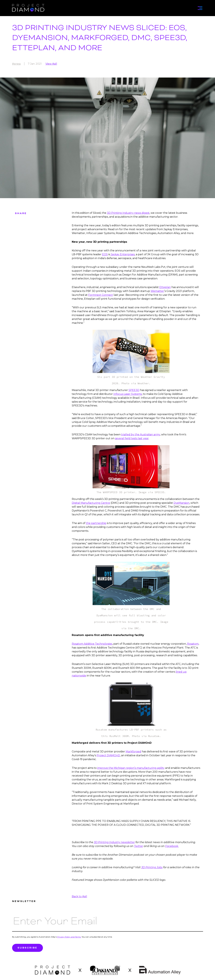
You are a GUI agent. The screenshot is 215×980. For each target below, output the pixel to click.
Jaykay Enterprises (123, 254)
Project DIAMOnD (108, 755)
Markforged (133, 752)
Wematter (157, 291)
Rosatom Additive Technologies (92, 644)
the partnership (96, 523)
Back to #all (79, 896)
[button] (200, 7)
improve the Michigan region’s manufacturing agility (131, 768)
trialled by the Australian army (141, 435)
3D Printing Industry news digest (128, 213)
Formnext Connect (101, 295)
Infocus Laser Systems (128, 394)
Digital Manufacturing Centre (91, 503)
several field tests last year (132, 438)
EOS (105, 254)
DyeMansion (181, 503)
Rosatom (193, 644)
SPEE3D (134, 390)
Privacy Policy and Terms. (69, 937)
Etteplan (165, 287)
